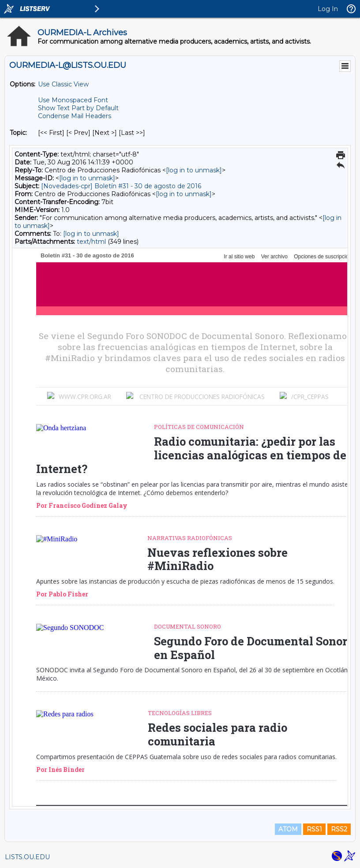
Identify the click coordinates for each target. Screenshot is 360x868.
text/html (91, 242)
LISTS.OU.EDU (27, 857)
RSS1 (314, 829)
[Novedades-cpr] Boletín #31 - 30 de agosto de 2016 (121, 186)
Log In (328, 9)
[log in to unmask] (194, 170)
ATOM (288, 829)
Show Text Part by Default (78, 108)
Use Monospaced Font (73, 100)
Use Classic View (63, 84)
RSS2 (339, 829)
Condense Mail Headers (75, 116)
